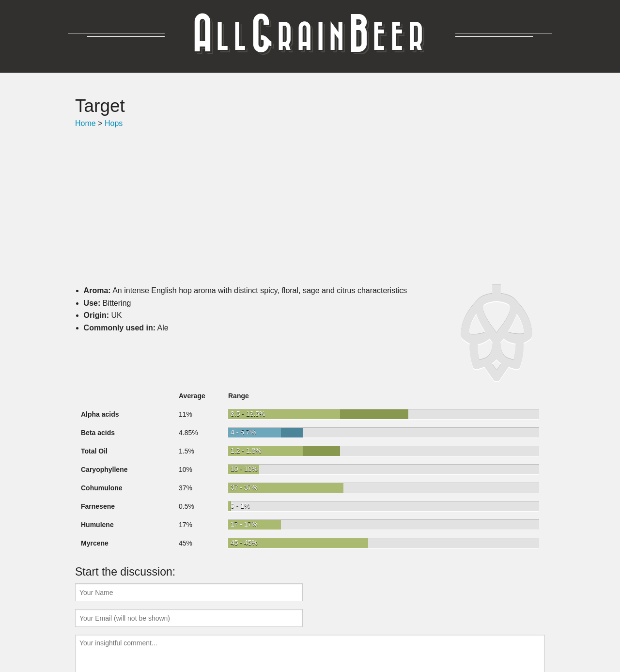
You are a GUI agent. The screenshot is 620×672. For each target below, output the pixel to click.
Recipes (228, 635)
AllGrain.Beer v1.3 (375, 635)
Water (327, 635)
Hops (114, 123)
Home (85, 123)
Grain (257, 635)
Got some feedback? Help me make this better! (310, 647)
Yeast (303, 635)
